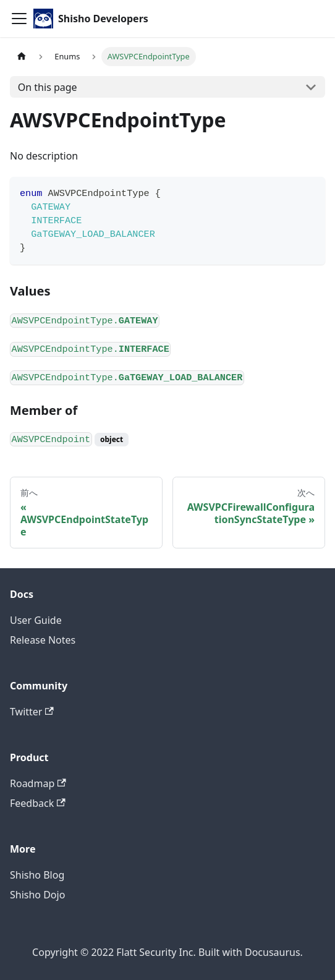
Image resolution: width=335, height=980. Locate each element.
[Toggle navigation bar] (19, 19)
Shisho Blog (37, 875)
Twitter (32, 712)
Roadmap (38, 783)
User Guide (36, 620)
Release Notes (43, 640)
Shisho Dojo (37, 895)
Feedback (38, 803)
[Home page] (22, 57)
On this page (48, 87)
